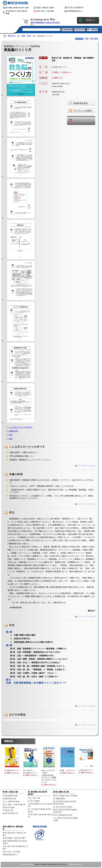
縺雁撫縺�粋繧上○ (75, 11)
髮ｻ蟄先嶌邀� (9, 807)
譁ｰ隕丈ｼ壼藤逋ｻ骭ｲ (76, 8)
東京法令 (12, 36)
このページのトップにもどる (85, 466)
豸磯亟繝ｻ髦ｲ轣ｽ (10, 799)
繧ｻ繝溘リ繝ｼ (8, 810)
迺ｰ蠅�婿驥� (59, 799)
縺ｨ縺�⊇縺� (17, 8)
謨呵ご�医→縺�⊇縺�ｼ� (14, 804)
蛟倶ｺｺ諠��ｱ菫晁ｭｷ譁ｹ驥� (65, 796)
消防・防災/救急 (92, 39)
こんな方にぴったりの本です (21, 427)
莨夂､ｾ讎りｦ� (34, 798)
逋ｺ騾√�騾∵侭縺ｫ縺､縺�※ (14, 838)
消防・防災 (26, 36)
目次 (11, 439)
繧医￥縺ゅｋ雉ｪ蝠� (45, 11)
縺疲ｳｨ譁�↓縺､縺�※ (46, 8)
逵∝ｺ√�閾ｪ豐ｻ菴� (11, 802)
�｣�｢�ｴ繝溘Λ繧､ (11, 813)
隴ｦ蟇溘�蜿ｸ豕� (10, 796)
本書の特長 (14, 431)
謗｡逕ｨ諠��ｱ (34, 801)
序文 (11, 435)
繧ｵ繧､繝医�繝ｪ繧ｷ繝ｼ (63, 815)
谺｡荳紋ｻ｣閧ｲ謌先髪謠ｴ (63, 807)
